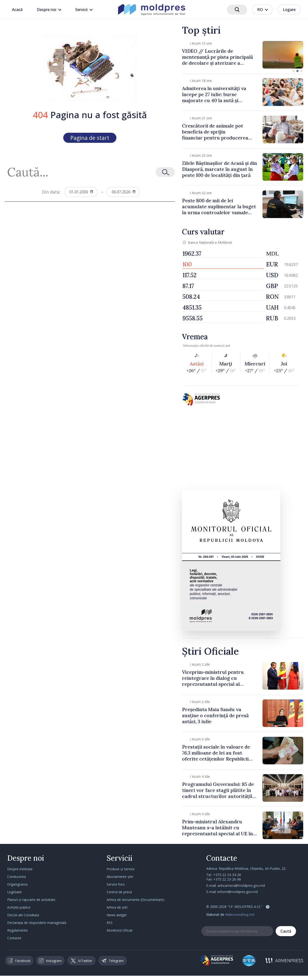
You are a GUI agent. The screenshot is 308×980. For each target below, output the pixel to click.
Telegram (113, 961)
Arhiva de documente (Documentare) (135, 900)
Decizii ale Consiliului (23, 915)
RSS (110, 923)
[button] (294, 71)
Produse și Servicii (120, 869)
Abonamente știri (120, 877)
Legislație (14, 892)
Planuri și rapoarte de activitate (31, 900)
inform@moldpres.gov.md (238, 892)
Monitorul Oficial (119, 930)
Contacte (14, 938)
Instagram (50, 961)
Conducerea (17, 877)
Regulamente (17, 930)
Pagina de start (90, 138)
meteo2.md (222, 346)
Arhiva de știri (117, 907)
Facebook (19, 961)
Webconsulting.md (240, 914)
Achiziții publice (19, 907)
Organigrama (17, 884)
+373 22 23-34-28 (227, 875)
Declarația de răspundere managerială (37, 923)
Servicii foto (116, 884)
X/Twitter (82, 961)
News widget (117, 915)
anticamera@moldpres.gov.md (241, 885)
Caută (286, 931)
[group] (243, 55)
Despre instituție (20, 869)
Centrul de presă (119, 892)
